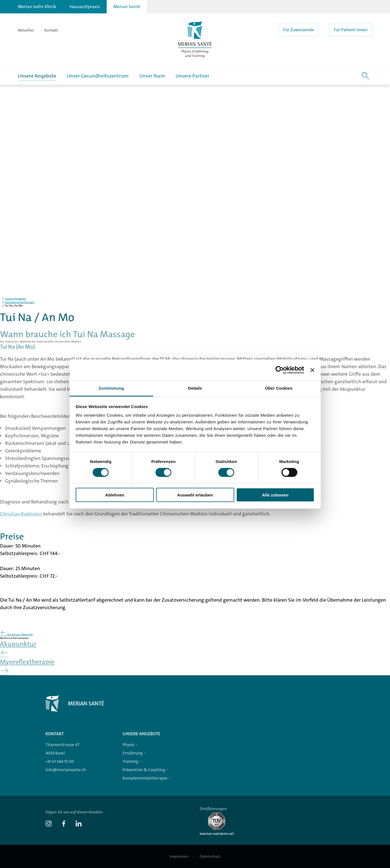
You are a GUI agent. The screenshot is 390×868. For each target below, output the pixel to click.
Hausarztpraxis (85, 7)
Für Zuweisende (298, 30)
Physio (128, 745)
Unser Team (152, 76)
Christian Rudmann (21, 520)
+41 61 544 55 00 (60, 761)
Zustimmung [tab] (111, 388)
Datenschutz (210, 856)
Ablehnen (115, 495)
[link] (49, 824)
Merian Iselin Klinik (37, 7)
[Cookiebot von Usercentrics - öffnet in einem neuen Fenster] (280, 370)
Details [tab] (195, 388)
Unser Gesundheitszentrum (98, 76)
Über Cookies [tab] (279, 388)
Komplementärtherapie (145, 778)
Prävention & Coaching (144, 770)
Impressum (180, 856)
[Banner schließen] (312, 370)
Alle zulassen (275, 495)
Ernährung (133, 753)
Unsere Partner (192, 76)
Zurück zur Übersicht (16, 634)
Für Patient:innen (351, 30)
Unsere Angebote (37, 76)
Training (130, 761)
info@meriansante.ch (66, 770)
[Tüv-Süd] (219, 834)
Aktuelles (26, 30)
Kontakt (51, 30)
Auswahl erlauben (195, 495)
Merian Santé (127, 7)
